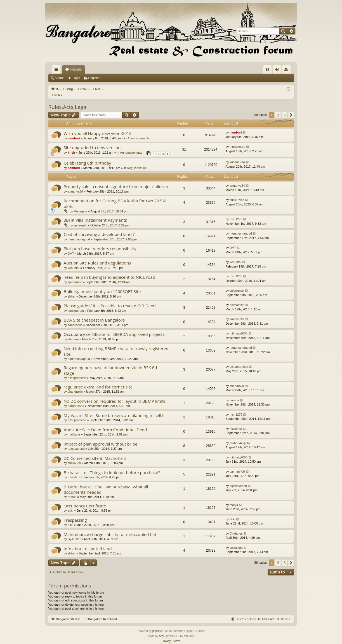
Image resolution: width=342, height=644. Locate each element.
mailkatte (74, 428)
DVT (71, 248)
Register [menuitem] (287, 71)
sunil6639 (74, 457)
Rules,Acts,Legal (68, 101)
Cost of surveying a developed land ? (99, 228)
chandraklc (75, 386)
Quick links (57, 71)
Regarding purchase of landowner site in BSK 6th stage (111, 364)
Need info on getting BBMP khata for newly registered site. (116, 345)
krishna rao (237, 156)
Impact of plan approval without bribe (101, 438)
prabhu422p (238, 437)
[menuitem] (267, 69)
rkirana (234, 394)
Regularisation (137, 162)
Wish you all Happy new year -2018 (98, 127)
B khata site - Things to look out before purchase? (112, 467)
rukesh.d (74, 471)
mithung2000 (239, 327)
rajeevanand (76, 443)
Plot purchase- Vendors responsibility (100, 243)
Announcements (139, 132)
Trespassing (75, 514)
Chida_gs (236, 528)
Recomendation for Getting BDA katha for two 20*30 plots (115, 197)
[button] (291, 109)
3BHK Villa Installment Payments (95, 214)
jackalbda (236, 542)
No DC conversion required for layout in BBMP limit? (115, 395)
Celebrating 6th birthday (88, 157)
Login (76, 78)
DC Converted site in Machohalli (95, 452)
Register (94, 78)
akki (70, 505)
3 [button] (284, 109)
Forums (146, 69)
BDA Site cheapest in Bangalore (94, 314)
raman (72, 491)
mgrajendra (237, 141)
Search (60, 78)
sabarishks (75, 319)
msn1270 (236, 213)
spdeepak (80, 219)
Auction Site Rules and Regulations (97, 257)
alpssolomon (238, 480)
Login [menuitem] (278, 71)
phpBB (157, 625)
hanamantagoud (79, 233)
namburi (74, 132)
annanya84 (75, 186)
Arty (161, 630)
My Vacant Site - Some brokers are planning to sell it (114, 409)
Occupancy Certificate (85, 500)
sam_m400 (237, 466)
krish (71, 147)
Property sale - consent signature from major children (116, 181)
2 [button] (278, 109)
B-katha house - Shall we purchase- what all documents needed (106, 483)
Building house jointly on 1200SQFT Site (102, 285)
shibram (73, 333)
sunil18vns (237, 194)
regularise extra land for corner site (98, 381)
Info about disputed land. (88, 543)
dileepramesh (77, 372)
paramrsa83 (76, 400)
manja (234, 499)
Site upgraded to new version (92, 142)
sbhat (71, 291)
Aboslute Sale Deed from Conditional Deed (105, 424)
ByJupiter (74, 533)
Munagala (80, 205)
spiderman (75, 276)
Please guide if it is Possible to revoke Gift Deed (110, 300)
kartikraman (76, 305)
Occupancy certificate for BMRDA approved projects (114, 328)
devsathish (237, 299)
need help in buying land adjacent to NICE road (110, 271)
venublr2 (74, 262)
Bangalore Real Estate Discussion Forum (96, 69)
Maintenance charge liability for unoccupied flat (110, 528)
